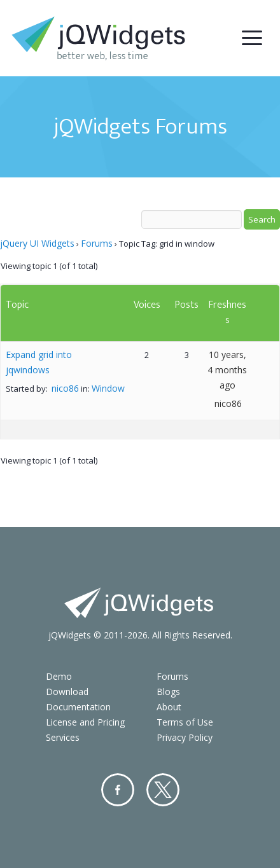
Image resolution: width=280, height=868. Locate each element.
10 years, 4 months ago (227, 370)
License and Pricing (85, 722)
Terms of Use (185, 722)
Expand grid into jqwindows (39, 362)
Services (63, 737)
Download (67, 692)
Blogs (168, 692)
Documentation (78, 707)
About (169, 707)
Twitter (163, 790)
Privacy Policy (185, 737)
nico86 (65, 388)
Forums (97, 243)
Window (108, 388)
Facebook (118, 790)
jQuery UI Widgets (37, 243)
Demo (59, 676)
